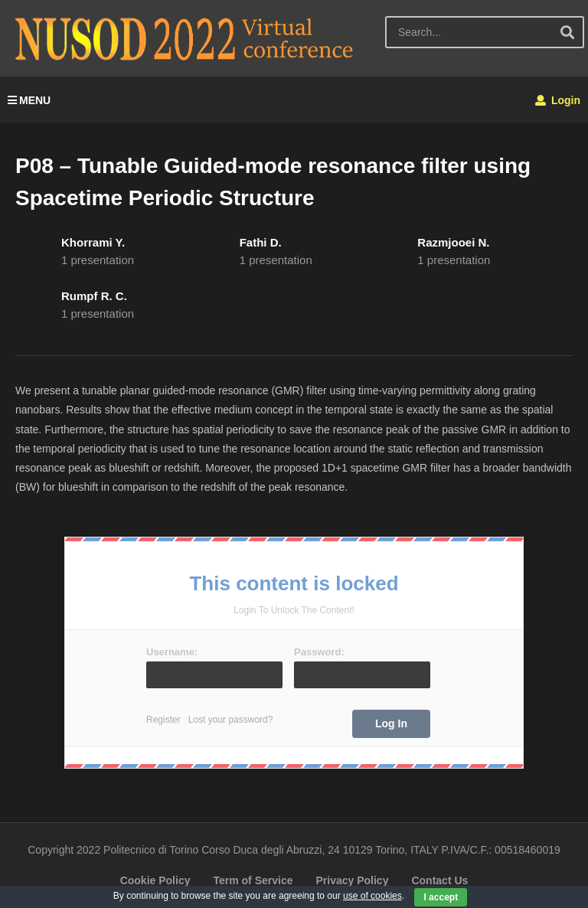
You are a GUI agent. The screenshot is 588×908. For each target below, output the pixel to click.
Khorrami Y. (93, 242)
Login (558, 100)
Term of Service (253, 880)
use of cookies (372, 896)
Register (163, 720)
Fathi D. (261, 242)
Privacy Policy (352, 880)
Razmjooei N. (453, 242)
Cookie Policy (155, 880)
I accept (441, 897)
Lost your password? (231, 720)
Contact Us (439, 880)
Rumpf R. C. (94, 296)
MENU (29, 100)
